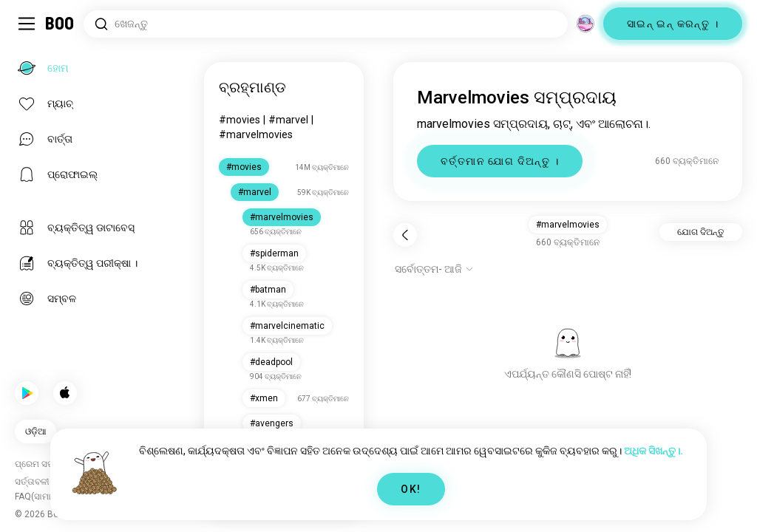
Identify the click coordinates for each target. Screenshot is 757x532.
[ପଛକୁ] (405, 235)
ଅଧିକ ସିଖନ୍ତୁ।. (654, 451)
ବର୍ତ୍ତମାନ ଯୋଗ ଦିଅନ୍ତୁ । (500, 161)
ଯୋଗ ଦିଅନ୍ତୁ (701, 232)
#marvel (288, 120)
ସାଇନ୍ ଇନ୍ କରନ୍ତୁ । (673, 24)
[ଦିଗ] (585, 24)
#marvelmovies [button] (568, 225)
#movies (240, 120)
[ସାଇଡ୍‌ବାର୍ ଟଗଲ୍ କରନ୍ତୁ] (27, 24)
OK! (411, 489)
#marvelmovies (256, 134)
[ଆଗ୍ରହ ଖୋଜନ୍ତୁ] (326, 24)
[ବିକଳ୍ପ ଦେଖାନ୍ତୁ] (434, 269)
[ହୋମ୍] (60, 24)
